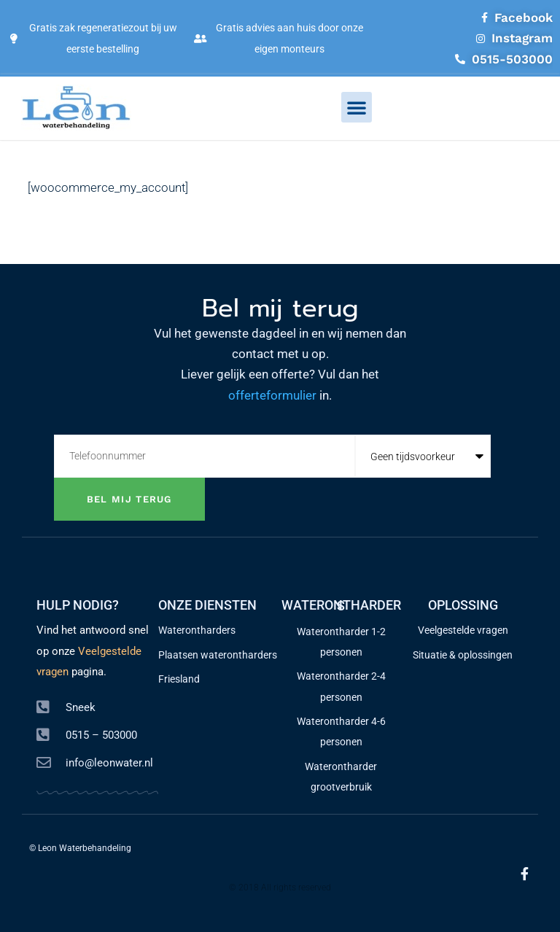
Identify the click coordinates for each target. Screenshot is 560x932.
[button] (357, 107)
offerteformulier (272, 395)
